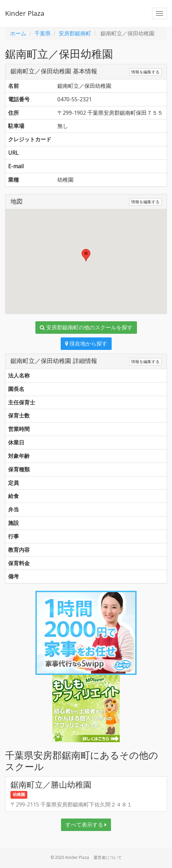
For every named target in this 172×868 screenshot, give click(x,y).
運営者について (108, 857)
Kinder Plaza (25, 13)
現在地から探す (86, 343)
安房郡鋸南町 (75, 33)
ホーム (18, 33)
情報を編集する (145, 72)
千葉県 (42, 33)
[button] (86, 255)
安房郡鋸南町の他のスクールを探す (86, 327)
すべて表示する (86, 825)
